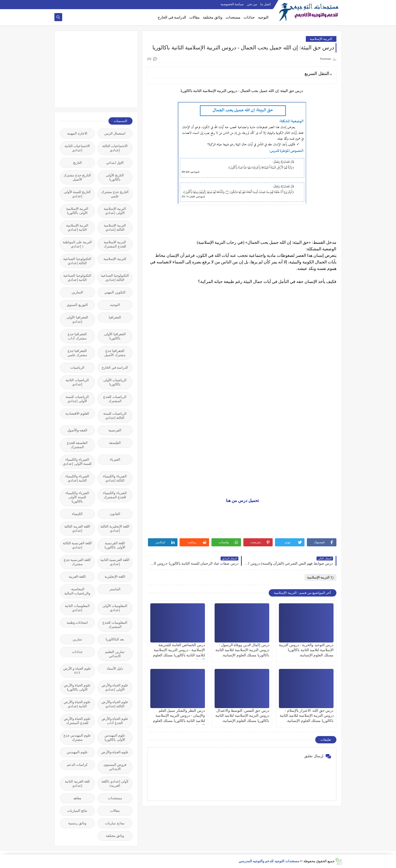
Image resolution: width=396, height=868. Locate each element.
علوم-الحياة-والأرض (115, 752)
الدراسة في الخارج (172, 17)
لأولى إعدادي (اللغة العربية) (115, 783)
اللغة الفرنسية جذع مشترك (77, 562)
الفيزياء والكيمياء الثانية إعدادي (77, 478)
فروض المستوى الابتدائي (115, 767)
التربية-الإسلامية (321, 39)
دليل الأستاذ (115, 669)
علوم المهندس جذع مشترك (77, 737)
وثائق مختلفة (213, 17)
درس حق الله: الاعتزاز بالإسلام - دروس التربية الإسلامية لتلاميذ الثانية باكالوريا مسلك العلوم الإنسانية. (307, 716)
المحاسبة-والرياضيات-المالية (77, 591)
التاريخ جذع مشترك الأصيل (77, 177)
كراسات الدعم (77, 765)
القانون (115, 514)
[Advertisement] (93, 69)
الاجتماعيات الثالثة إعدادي (115, 148)
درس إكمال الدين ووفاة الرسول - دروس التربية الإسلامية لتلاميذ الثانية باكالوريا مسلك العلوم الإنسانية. (242, 650)
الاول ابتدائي (115, 163)
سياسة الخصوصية (232, 4)
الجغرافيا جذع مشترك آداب (77, 336)
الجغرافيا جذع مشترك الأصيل (115, 353)
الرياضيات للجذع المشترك (115, 399)
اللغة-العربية (77, 577)
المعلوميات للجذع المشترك (115, 625)
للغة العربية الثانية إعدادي (77, 783)
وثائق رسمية (77, 823)
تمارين (77, 639)
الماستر (115, 589)
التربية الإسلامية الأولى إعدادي (115, 211)
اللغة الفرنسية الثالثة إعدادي (77, 545)
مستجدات (233, 17)
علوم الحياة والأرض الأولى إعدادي (115, 687)
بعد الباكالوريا (115, 639)
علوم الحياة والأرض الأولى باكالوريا (77, 687)
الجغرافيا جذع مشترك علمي (77, 353)
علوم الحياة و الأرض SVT (77, 671)
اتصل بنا (265, 4)
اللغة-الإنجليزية (115, 577)
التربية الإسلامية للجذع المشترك (115, 244)
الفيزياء (115, 459)
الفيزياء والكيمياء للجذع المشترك (115, 495)
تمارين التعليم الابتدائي (115, 654)
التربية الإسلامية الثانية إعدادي (77, 227)
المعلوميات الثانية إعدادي (77, 608)
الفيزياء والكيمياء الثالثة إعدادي (115, 478)
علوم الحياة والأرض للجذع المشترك (77, 721)
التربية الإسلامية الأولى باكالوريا (77, 211)
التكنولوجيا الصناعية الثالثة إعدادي (77, 261)
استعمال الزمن (115, 133)
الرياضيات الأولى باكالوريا (115, 382)
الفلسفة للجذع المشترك (77, 445)
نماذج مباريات (115, 823)
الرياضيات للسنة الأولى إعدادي (77, 399)
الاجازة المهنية (77, 133)
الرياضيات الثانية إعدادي (77, 382)
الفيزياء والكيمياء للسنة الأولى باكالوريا (77, 497)
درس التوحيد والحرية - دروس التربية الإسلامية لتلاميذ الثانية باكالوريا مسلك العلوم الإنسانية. (306, 650)
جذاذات (249, 17)
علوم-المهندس (77, 752)
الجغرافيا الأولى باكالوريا (115, 336)
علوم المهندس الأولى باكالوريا (115, 737)
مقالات (194, 17)
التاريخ (77, 163)
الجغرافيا (115, 317)
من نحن (252, 4)
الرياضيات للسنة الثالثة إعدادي (115, 416)
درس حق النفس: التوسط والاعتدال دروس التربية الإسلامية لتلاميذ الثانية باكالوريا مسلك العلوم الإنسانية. (242, 716)
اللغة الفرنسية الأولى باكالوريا (115, 545)
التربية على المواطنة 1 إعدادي (77, 244)
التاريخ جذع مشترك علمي (115, 194)
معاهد (77, 798)
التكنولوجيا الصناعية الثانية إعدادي (77, 278)
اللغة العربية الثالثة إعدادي (77, 528)
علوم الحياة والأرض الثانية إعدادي (77, 704)
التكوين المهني (115, 292)
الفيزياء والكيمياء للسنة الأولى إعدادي (77, 462)
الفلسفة (115, 443)
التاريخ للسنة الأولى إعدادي (77, 194)
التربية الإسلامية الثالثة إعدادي (115, 227)
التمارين (77, 292)
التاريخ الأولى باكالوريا (115, 177)
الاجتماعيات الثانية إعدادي (77, 148)
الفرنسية (115, 430)
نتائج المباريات (77, 811)
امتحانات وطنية (77, 623)
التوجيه (263, 17)
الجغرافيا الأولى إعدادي (77, 319)
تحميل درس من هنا (242, 500)
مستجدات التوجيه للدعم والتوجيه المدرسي (269, 861)
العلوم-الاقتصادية (77, 413)
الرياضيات (77, 368)
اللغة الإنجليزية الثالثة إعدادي (115, 528)
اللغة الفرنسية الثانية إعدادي (115, 562)
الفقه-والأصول (77, 430)
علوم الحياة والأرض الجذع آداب (115, 721)
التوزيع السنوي (77, 305)
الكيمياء (77, 514)
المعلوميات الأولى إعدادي (115, 608)
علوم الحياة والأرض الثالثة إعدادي (115, 704)
